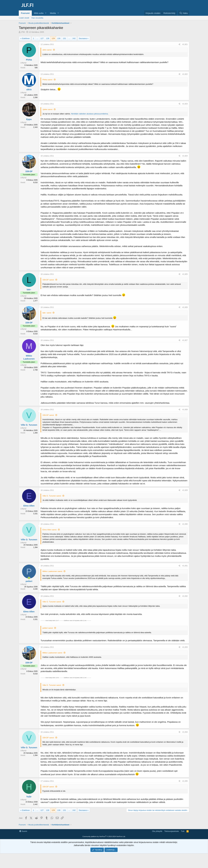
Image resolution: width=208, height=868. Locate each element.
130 (59, 38)
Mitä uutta (39, 13)
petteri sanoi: (48, 628)
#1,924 (185, 156)
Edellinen (26, 38)
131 (64, 38)
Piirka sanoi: (48, 80)
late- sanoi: (47, 313)
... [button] (37, 38)
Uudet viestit (24, 18)
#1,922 (185, 74)
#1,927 (185, 340)
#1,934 (185, 732)
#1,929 (185, 490)
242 (74, 38)
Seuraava (83, 38)
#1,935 (185, 781)
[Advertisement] (104, 836)
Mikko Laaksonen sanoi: (53, 571)
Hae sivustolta (37, 18)
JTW (23, 32)
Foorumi (25, 13)
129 (53, 38)
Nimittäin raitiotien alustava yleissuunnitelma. (90, 114)
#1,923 (185, 104)
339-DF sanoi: (48, 280)
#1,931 (185, 566)
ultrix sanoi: (47, 50)
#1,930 (185, 524)
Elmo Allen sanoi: (50, 530)
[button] (46, 13)
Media (53, 13)
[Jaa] (179, 44)
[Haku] (184, 13)
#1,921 (185, 44)
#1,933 (185, 647)
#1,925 (185, 274)
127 (42, 38)
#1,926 (185, 307)
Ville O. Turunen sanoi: (52, 496)
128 (48, 38)
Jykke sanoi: (48, 109)
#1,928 (185, 410)
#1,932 (185, 596)
